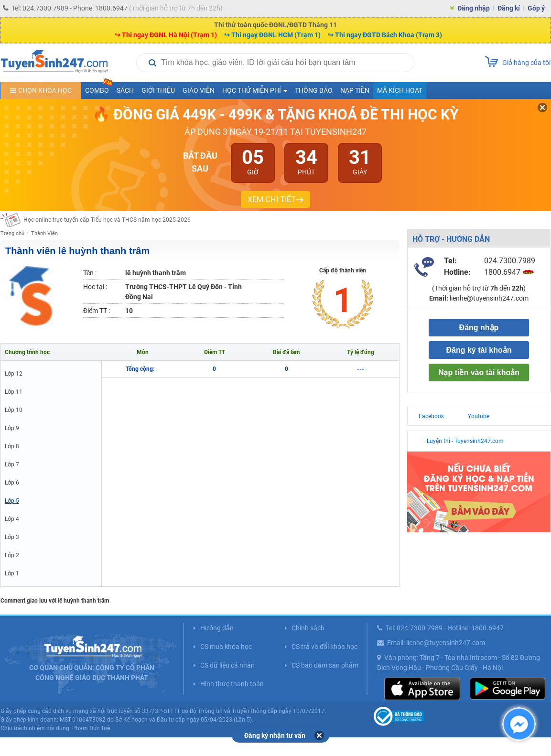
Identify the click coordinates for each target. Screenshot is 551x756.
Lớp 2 (12, 555)
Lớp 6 (12, 483)
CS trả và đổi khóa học (324, 647)
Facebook (431, 416)
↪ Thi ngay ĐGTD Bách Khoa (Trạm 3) (385, 35)
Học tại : (95, 287)
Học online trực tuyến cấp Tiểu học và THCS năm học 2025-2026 (107, 220)
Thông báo (314, 90)
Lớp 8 (12, 446)
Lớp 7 (12, 464)
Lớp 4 (12, 519)
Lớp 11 (14, 392)
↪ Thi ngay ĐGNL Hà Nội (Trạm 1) (166, 35)
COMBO (99, 88)
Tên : (90, 273)
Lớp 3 (12, 537)
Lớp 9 (12, 428)
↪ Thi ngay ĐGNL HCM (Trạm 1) (272, 35)
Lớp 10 (14, 410)
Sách (125, 90)
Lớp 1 (12, 573)
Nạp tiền (355, 90)
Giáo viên (199, 90)
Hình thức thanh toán (232, 684)
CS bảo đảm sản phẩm (325, 665)
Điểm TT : (97, 311)
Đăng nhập (474, 8)
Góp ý (536, 8)
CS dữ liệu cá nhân (227, 665)
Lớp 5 (12, 501)
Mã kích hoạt (400, 90)
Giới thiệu (158, 90)
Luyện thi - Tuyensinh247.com (465, 441)
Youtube (479, 416)
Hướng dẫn (217, 628)
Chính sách (308, 628)
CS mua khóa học (226, 647)
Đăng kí (509, 8)
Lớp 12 (14, 374)
